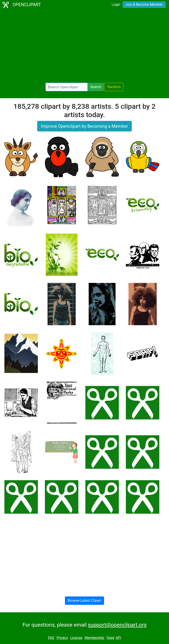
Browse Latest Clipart (85, 601)
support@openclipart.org (117, 625)
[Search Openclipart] (67, 87)
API (118, 638)
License (76, 638)
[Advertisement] (84, 46)
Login (116, 5)
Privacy (62, 638)
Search (96, 87)
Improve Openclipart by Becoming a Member (84, 126)
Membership (94, 638)
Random (114, 87)
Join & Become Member (144, 5)
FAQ (51, 638)
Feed (110, 638)
